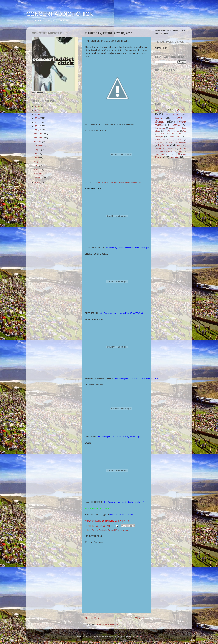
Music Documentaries (177, 142)
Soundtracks (161, 154)
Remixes (183, 148)
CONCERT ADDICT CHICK (60, 14)
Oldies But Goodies (164, 148)
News (179, 146)
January (38, 177)
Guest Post (173, 128)
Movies (158, 142)
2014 (38, 114)
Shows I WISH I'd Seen (171, 151)
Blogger (138, 636)
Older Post (142, 618)
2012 (38, 122)
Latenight (159, 137)
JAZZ (184, 131)
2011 (38, 126)
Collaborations (173, 114)
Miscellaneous (162, 139)
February (39, 173)
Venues (126, 530)
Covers (158, 118)
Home (117, 618)
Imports (177, 131)
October (38, 142)
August (38, 150)
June (37, 157)
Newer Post (92, 618)
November (39, 138)
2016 (38, 106)
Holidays (167, 131)
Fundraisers (160, 128)
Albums (159, 110)
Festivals (103, 530)
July (36, 154)
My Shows (164, 145)
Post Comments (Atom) (108, 624)
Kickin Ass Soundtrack (171, 134)
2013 (38, 118)
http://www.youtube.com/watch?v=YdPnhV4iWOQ (119, 182)
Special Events (115, 530)
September (40, 146)
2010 (38, 130)
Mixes (179, 140)
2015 (38, 110)
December (39, 134)
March (37, 169)
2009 (38, 182)
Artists (95, 530)
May (36, 162)
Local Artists (175, 137)
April (37, 165)
